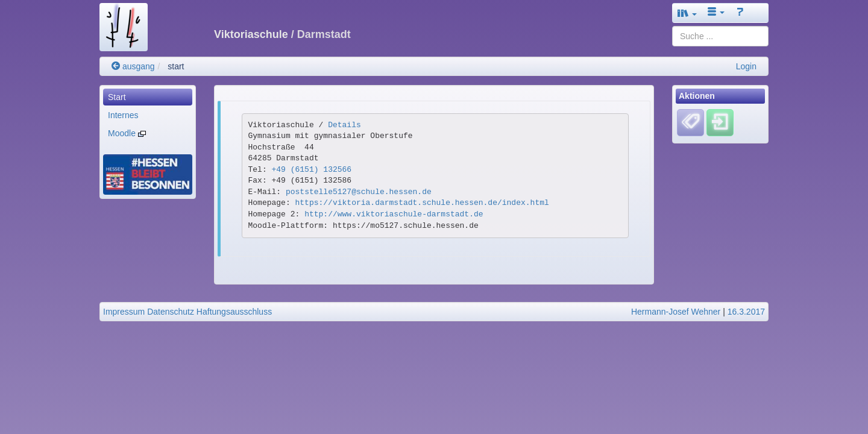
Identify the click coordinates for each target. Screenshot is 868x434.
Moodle (127, 133)
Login (746, 66)
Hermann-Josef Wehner (676, 312)
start (176, 66)
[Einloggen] (720, 122)
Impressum (124, 312)
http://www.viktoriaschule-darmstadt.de (394, 214)
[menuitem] (148, 97)
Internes (123, 115)
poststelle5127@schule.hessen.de (359, 192)
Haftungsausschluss (234, 312)
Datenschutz (171, 312)
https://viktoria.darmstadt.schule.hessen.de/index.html (422, 203)
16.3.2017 (746, 312)
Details (344, 125)
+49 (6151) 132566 (312, 170)
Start (117, 97)
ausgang (133, 66)
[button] (687, 13)
